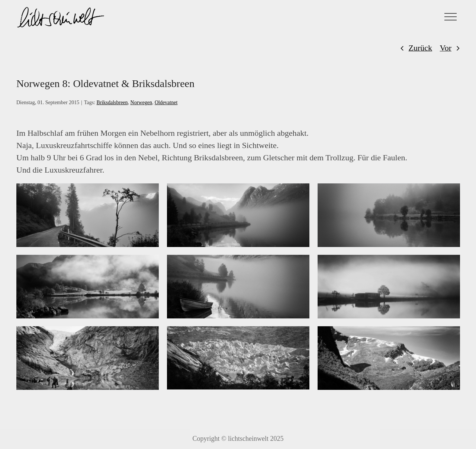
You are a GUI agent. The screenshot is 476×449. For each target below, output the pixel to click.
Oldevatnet (166, 102)
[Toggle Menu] (451, 17)
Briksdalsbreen (112, 102)
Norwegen (141, 102)
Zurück (421, 48)
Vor (446, 48)
